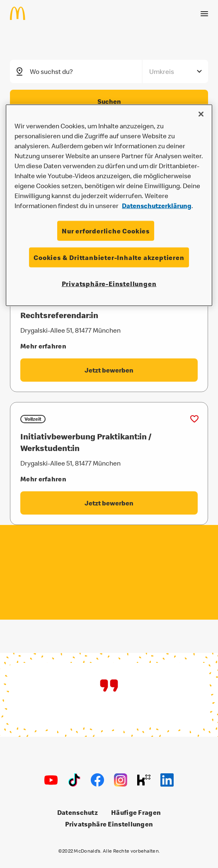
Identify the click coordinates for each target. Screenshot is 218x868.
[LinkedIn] (167, 780)
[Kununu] (144, 780)
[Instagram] (121, 780)
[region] (109, 205)
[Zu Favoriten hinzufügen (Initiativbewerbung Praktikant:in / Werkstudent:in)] (194, 419)
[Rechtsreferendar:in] (109, 315)
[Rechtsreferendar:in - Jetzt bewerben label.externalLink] (109, 370)
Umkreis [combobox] (162, 71)
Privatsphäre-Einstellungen (109, 284)
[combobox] (86, 71)
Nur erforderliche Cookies (106, 230)
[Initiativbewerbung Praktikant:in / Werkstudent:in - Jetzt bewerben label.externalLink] (109, 503)
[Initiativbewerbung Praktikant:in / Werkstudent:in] (109, 442)
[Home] (21, 12)
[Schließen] (201, 114)
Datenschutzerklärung (157, 205)
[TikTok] (74, 780)
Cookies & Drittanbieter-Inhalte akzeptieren (109, 257)
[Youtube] (51, 780)
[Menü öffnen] (204, 13)
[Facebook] (97, 780)
